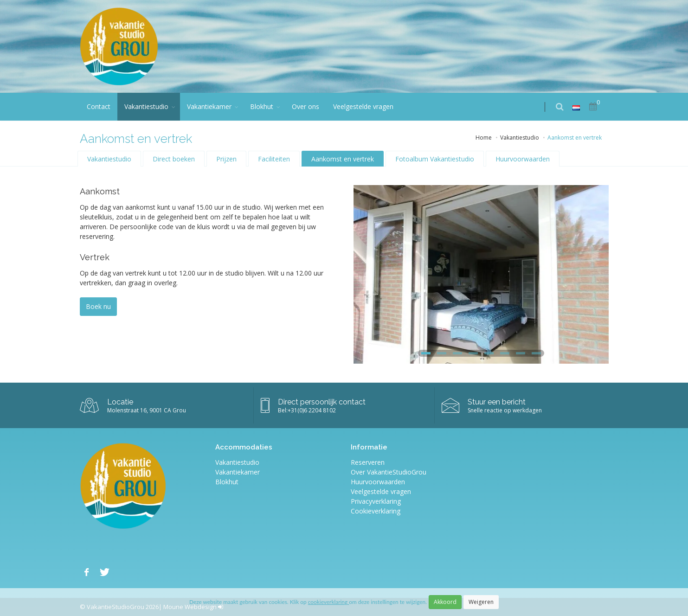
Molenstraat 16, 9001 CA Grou (147, 410)
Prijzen (226, 159)
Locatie (120, 402)
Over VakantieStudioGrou (389, 472)
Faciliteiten (274, 159)
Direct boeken (174, 159)
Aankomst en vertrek (343, 159)
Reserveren (368, 462)
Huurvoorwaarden (523, 159)
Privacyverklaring (376, 501)
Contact (99, 106)
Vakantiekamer (209, 106)
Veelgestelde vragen (363, 106)
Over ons (305, 106)
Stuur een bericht (497, 402)
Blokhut (262, 106)
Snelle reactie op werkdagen (505, 410)
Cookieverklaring (376, 511)
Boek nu (98, 306)
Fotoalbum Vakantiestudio (435, 159)
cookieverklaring (328, 602)
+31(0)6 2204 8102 (312, 410)
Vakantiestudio (146, 106)
